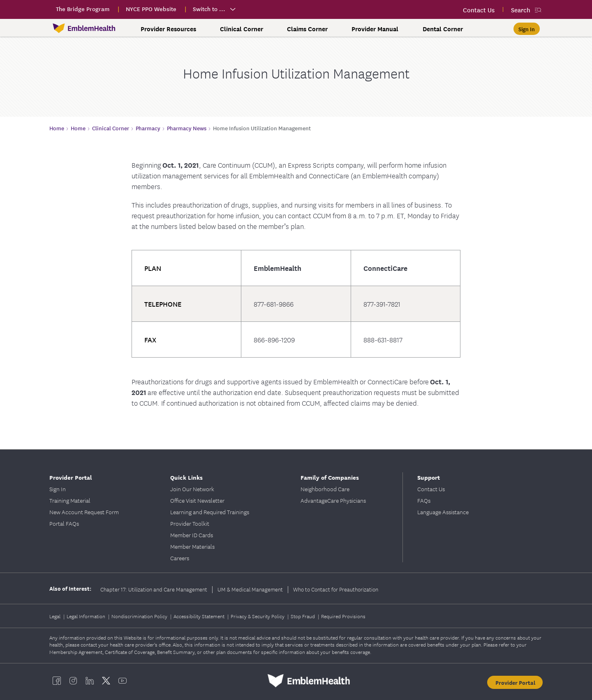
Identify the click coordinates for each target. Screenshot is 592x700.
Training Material (70, 500)
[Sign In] (527, 29)
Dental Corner (443, 29)
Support (429, 477)
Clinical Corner (242, 29)
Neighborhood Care (325, 489)
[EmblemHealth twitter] (106, 681)
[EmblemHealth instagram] (73, 681)
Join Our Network (192, 489)
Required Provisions (343, 616)
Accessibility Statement (200, 616)
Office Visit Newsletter (197, 500)
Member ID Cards (192, 535)
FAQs (424, 500)
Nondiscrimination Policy (140, 616)
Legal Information (87, 616)
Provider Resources (168, 29)
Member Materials (192, 546)
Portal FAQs (64, 523)
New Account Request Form (84, 512)
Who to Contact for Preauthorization (336, 589)
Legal (55, 616)
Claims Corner (307, 29)
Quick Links (186, 477)
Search (521, 10)
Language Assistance (443, 512)
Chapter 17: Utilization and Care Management (154, 589)
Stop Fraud (303, 616)
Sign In (58, 489)
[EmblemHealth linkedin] (90, 681)
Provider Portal (71, 477)
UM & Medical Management (250, 589)
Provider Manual (375, 29)
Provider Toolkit (190, 523)
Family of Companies (330, 477)
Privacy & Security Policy (258, 616)
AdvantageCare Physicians (333, 500)
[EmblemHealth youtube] (123, 681)
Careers (180, 558)
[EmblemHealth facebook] (57, 681)
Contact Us (431, 489)
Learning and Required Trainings (210, 512)
